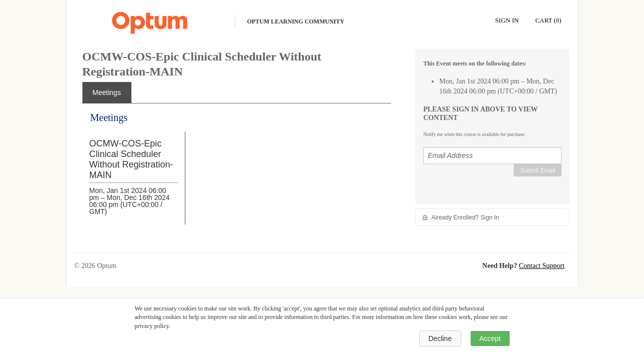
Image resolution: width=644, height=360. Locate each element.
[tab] (107, 92)
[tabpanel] (237, 176)
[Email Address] (492, 155)
